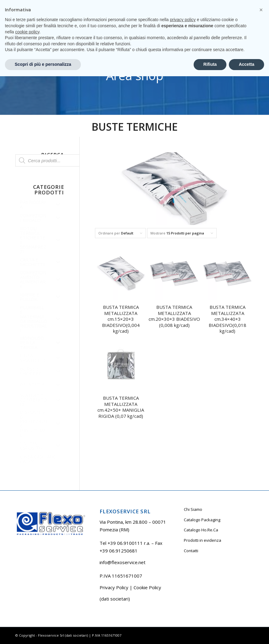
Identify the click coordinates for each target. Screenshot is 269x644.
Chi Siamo (193, 509)
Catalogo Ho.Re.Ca (201, 530)
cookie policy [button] (27, 600)
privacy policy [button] (183, 588)
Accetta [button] (246, 632)
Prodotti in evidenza (203, 540)
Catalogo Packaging (202, 520)
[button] (261, 578)
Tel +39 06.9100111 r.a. (34, 4)
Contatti (191, 551)
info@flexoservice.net (123, 562)
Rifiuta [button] (210, 632)
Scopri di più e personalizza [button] (43, 632)
